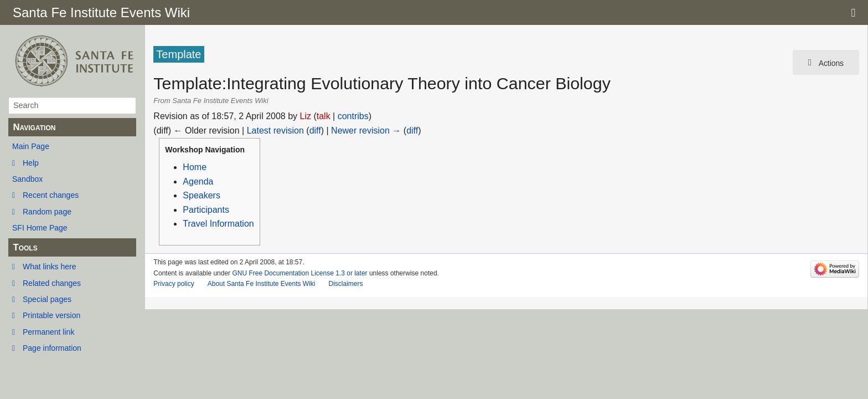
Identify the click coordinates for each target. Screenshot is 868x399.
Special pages (47, 299)
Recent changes (51, 195)
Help (31, 163)
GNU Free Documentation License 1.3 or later (299, 273)
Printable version (51, 315)
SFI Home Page (40, 228)
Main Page (31, 146)
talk (324, 116)
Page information (52, 348)
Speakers (201, 195)
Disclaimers (345, 284)
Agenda (198, 181)
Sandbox (27, 179)
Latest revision (275, 131)
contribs (353, 116)
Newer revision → (366, 131)
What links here (49, 267)
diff (315, 131)
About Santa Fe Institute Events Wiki (262, 284)
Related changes (52, 283)
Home (195, 167)
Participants (206, 210)
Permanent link (48, 332)
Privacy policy (174, 284)
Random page (47, 212)
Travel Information (218, 224)
